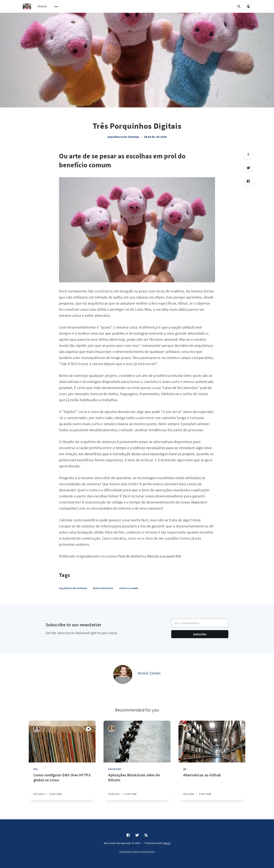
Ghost (167, 843)
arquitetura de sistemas (123, 137)
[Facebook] (248, 181)
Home (42, 6)
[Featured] (88, 729)
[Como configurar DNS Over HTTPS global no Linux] (62, 786)
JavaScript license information (137, 851)
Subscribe (200, 634)
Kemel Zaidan (149, 673)
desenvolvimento (103, 588)
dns (36, 769)
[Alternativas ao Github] (212, 786)
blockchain (115, 769)
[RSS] (146, 835)
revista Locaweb (129, 588)
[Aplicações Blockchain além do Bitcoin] (137, 786)
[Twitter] (248, 168)
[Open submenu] (56, 6)
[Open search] (239, 6)
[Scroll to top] (248, 155)
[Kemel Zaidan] (123, 674)
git (185, 769)
